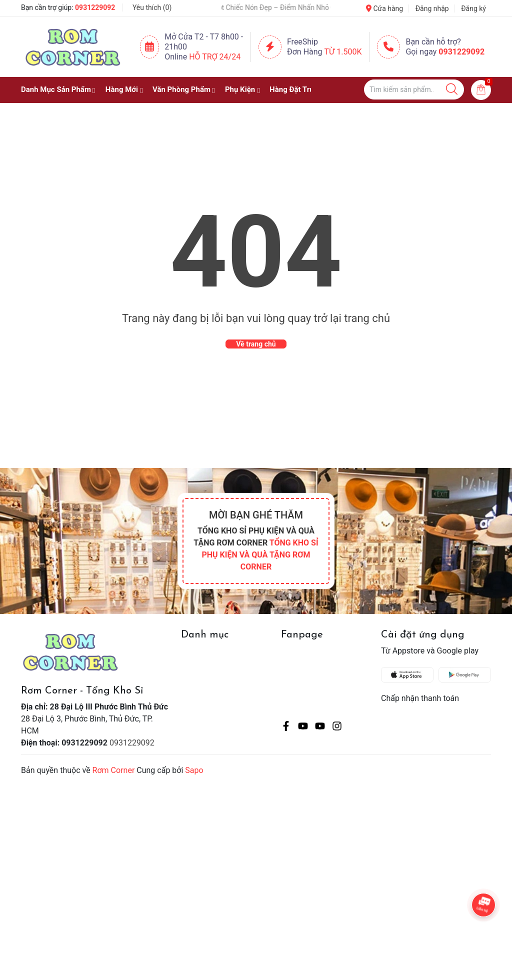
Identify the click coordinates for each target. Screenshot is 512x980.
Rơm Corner (114, 770)
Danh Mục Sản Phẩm (56, 89)
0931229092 (95, 7)
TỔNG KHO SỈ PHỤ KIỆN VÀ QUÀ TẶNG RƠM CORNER (260, 555)
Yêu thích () (152, 7)
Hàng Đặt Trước (296, 89)
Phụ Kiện (240, 89)
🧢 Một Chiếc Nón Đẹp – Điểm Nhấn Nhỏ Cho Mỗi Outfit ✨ (288, 7)
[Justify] (452, 89)
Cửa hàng (384, 8)
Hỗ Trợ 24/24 (215, 57)
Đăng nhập (432, 8)
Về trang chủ (256, 344)
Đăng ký (473, 8)
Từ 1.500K (343, 52)
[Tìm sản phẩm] (414, 89)
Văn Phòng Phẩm (181, 89)
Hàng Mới (122, 89)
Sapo (194, 770)
